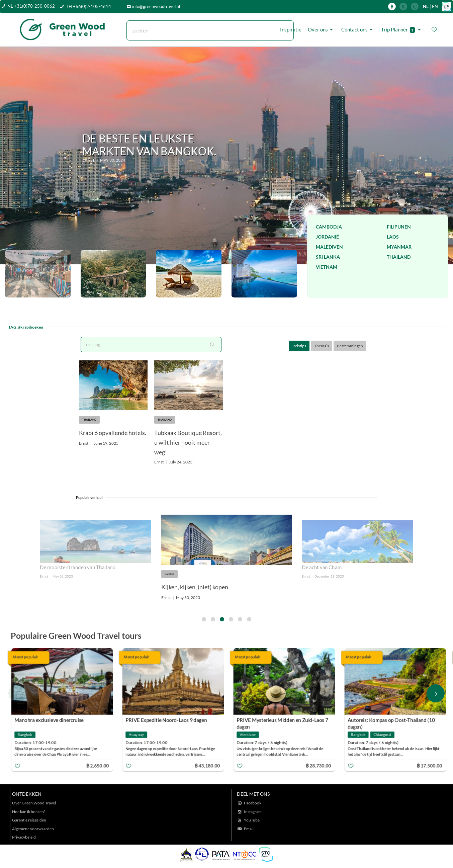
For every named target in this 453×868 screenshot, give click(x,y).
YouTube (252, 820)
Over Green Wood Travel (34, 803)
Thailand (399, 257)
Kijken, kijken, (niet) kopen (195, 587)
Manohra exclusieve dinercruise (49, 720)
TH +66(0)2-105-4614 (88, 6)
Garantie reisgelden (29, 820)
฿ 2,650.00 (97, 765)
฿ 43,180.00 (207, 765)
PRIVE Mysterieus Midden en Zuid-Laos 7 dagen (282, 721)
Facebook (253, 803)
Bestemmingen (350, 346)
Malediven (329, 247)
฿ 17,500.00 (430, 765)
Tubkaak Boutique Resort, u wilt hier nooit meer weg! (188, 442)
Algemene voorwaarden (33, 829)
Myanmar (399, 247)
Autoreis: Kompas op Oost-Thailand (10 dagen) (391, 721)
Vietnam (327, 267)
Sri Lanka (328, 257)
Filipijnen (399, 227)
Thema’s (322, 346)
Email (249, 829)
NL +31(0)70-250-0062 (31, 6)
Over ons (321, 29)
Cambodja (329, 227)
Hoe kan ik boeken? (29, 812)
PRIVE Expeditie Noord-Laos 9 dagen (166, 720)
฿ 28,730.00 (319, 765)
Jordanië (327, 237)
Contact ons (358, 29)
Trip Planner (402, 30)
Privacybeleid (24, 837)
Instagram (253, 812)
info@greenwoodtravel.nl (156, 6)
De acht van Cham (322, 567)
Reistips (299, 346)
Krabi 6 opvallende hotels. (113, 433)
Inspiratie (291, 29)
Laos (393, 237)
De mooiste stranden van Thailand (78, 567)
